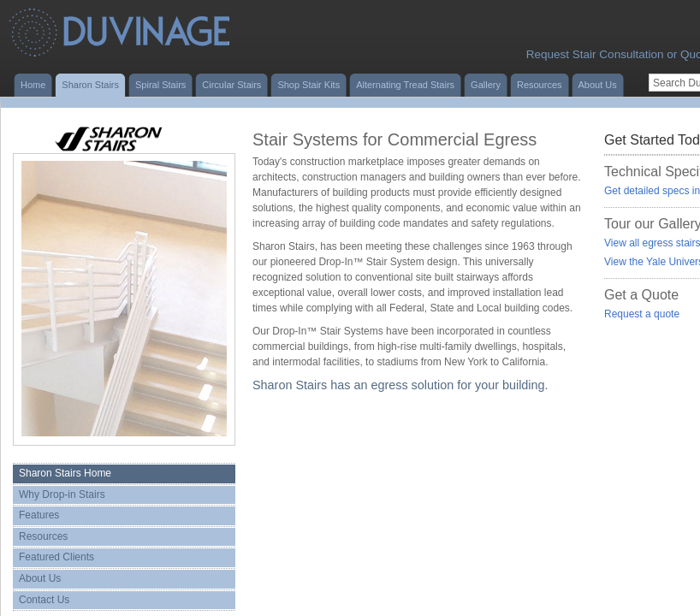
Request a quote (642, 314)
